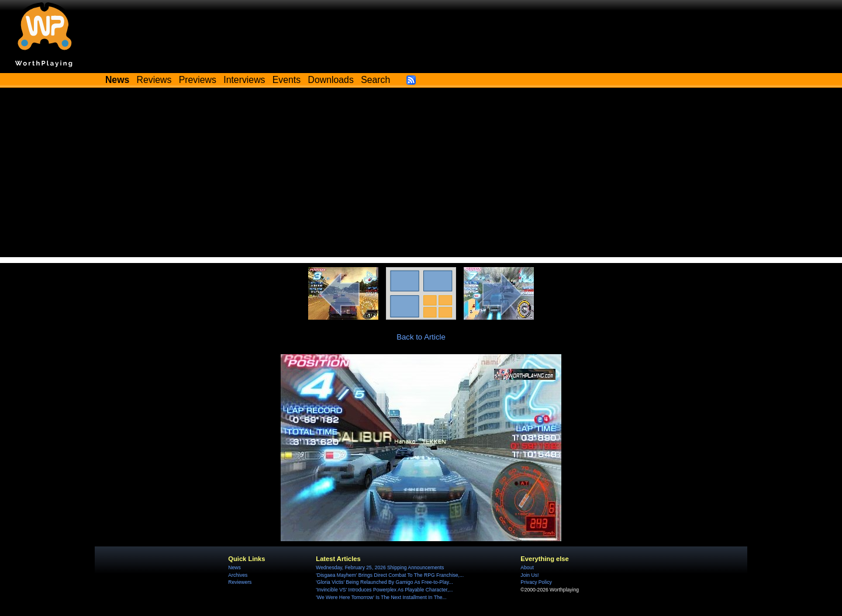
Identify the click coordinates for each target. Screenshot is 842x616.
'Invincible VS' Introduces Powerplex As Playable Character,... (384, 590)
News (234, 567)
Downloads (331, 80)
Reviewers (240, 582)
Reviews (154, 80)
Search (375, 80)
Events (287, 80)
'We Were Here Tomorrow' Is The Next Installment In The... (381, 597)
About (527, 567)
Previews (198, 80)
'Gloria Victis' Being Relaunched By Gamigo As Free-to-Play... (384, 582)
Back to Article (421, 337)
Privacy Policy (536, 582)
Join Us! (529, 575)
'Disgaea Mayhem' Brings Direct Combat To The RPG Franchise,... (390, 575)
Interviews (244, 80)
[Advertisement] (421, 175)
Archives (238, 575)
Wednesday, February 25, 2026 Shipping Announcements (380, 567)
